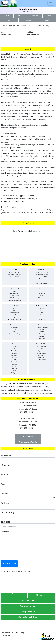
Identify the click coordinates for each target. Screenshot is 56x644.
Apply (9, 20)
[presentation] (21, 554)
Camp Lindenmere (28, 9)
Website (28, 20)
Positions (35, 16)
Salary (49, 16)
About (7, 16)
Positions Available (28, 264)
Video (20, 16)
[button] (41, 595)
